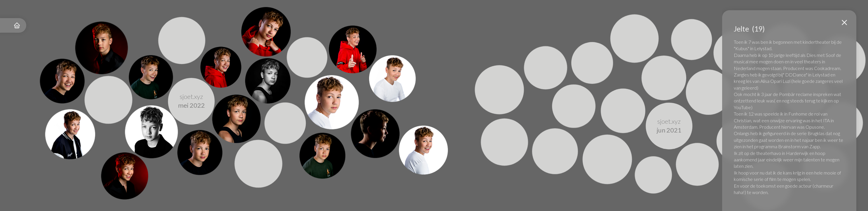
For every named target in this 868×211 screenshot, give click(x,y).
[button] (844, 22)
